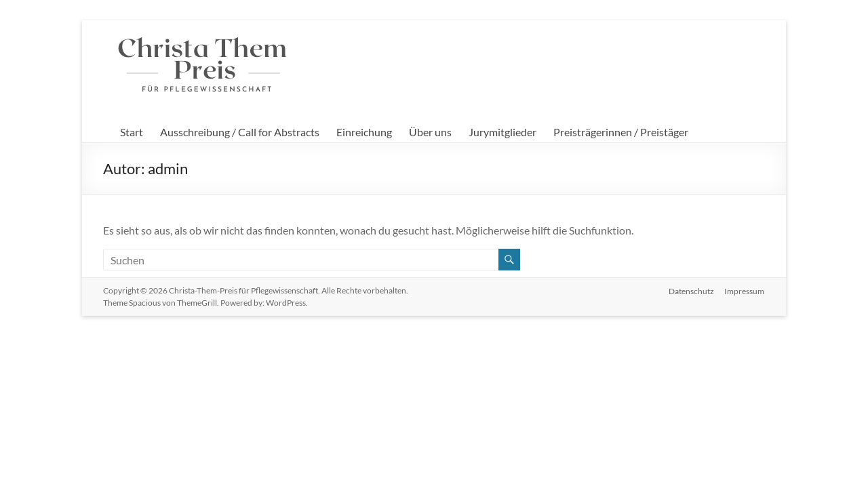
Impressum (745, 290)
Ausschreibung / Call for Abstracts (240, 132)
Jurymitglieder (502, 132)
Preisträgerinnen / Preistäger (621, 132)
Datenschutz (691, 290)
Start (132, 132)
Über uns (430, 132)
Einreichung (364, 132)
